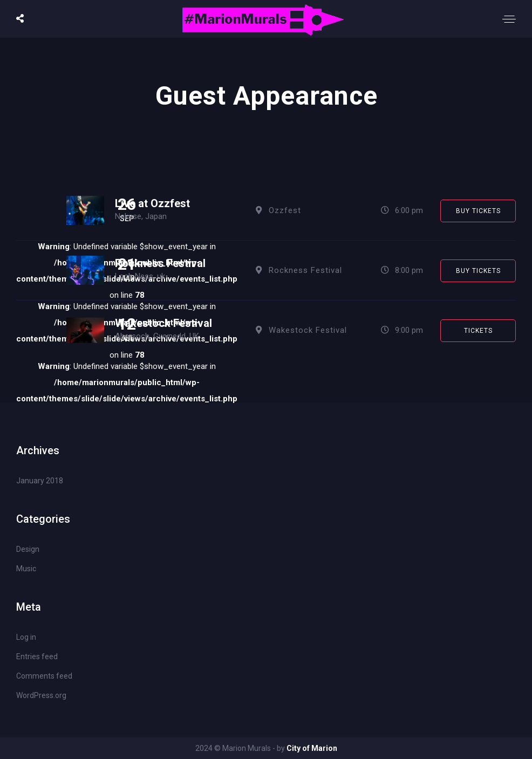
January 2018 (40, 481)
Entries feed (37, 657)
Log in (26, 637)
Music (26, 569)
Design (28, 549)
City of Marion (312, 748)
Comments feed (44, 676)
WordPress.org (41, 695)
